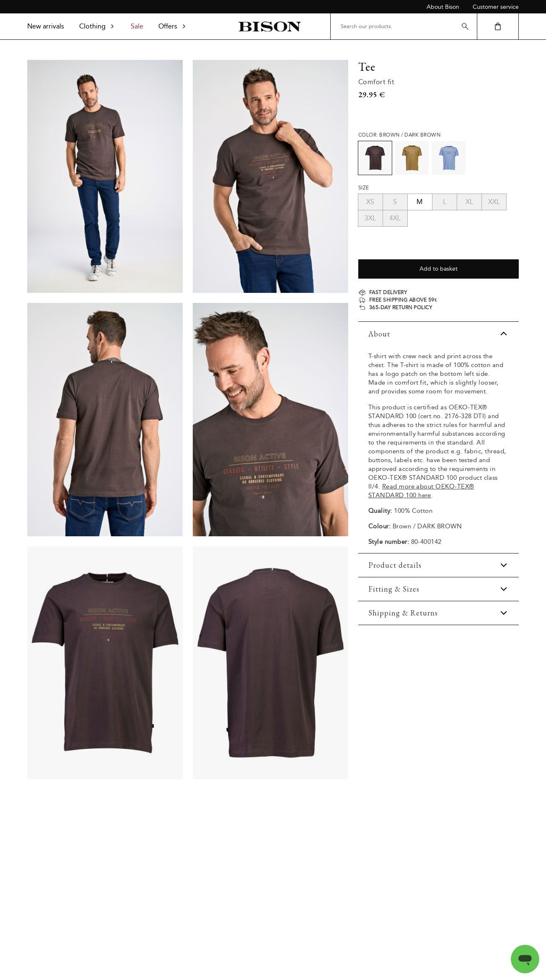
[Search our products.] (404, 26)
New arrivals (46, 26)
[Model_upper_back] (105, 419)
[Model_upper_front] (270, 176)
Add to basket (439, 269)
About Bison (443, 7)
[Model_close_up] (270, 419)
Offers (173, 26)
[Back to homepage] (269, 27)
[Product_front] (105, 663)
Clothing (97, 26)
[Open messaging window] (525, 959)
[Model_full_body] (105, 176)
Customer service (496, 7)
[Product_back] (270, 663)
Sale (137, 26)
